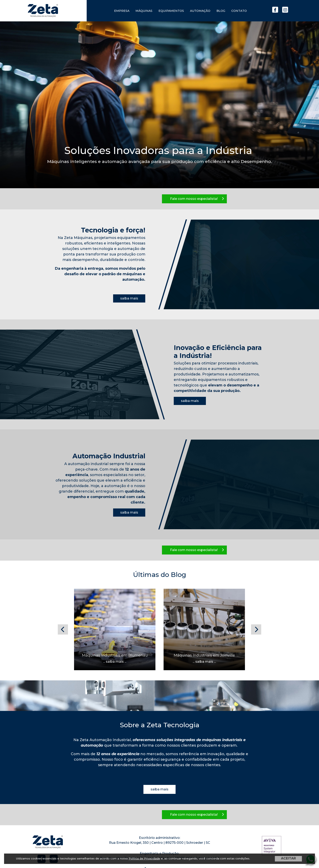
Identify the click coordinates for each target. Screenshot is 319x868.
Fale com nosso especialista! (197, 199)
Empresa (122, 11)
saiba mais (129, 298)
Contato (239, 11)
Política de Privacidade (144, 858)
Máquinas (144, 11)
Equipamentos (171, 11)
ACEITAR (288, 858)
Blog (221, 11)
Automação (200, 11)
